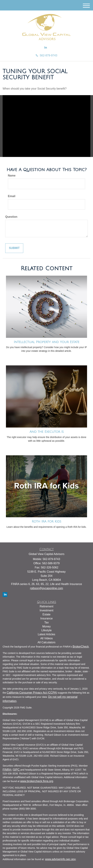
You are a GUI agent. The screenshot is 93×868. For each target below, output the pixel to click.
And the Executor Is (47, 432)
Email (12, 196)
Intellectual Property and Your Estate (47, 342)
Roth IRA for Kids (46, 521)
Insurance (46, 618)
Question (11, 217)
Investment (46, 610)
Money (46, 626)
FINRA (7, 770)
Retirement (46, 606)
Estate (46, 614)
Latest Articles (46, 634)
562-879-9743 (47, 55)
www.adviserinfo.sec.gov (60, 859)
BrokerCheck (81, 647)
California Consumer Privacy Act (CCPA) (32, 693)
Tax (47, 622)
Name (12, 176)
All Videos (47, 638)
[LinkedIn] (46, 48)
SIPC (17, 770)
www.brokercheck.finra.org (37, 781)
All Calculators (46, 642)
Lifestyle (47, 630)
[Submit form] (14, 248)
